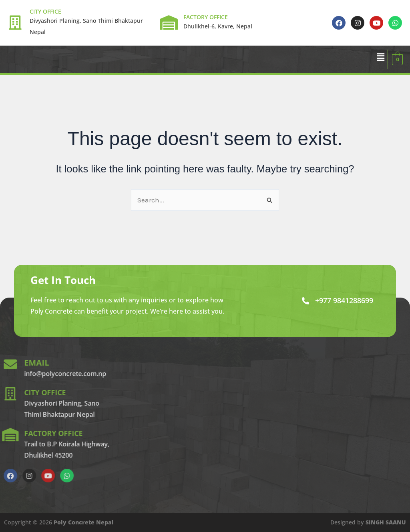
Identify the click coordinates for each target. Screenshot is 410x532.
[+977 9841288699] (305, 301)
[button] (381, 57)
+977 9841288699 (344, 300)
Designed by (368, 522)
